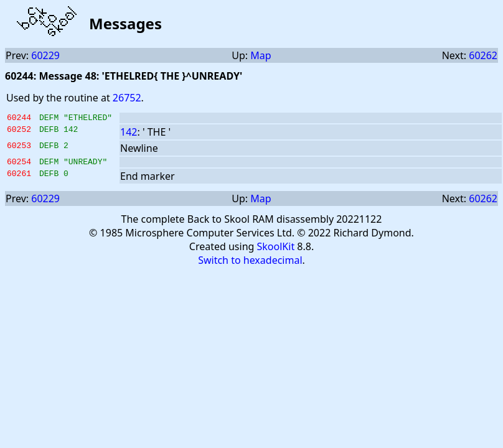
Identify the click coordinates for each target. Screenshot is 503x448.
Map (261, 55)
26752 (127, 98)
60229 (45, 55)
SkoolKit (276, 250)
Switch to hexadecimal (250, 264)
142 (129, 134)
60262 (483, 55)
